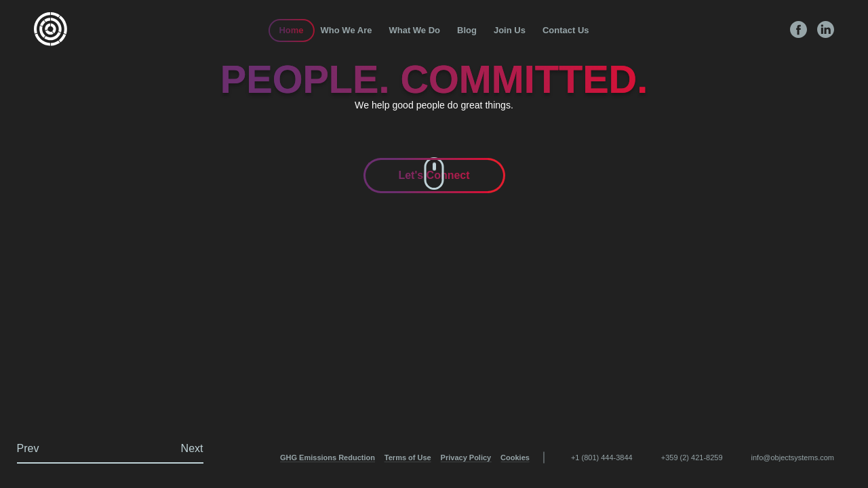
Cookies (515, 457)
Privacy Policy (466, 457)
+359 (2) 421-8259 (692, 457)
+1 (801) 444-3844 (602, 457)
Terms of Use (408, 457)
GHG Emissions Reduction (328, 457)
